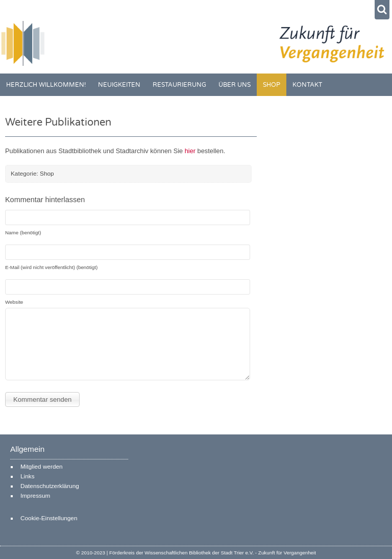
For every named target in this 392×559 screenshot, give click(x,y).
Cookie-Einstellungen (49, 518)
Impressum (35, 496)
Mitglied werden (42, 467)
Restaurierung (179, 85)
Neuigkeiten (119, 85)
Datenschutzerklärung (50, 486)
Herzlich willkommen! (46, 85)
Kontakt (307, 85)
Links (28, 476)
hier (191, 151)
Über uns (235, 85)
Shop (272, 85)
